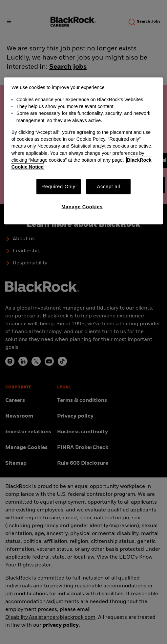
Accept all (108, 186)
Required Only (59, 186)
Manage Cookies (82, 207)
